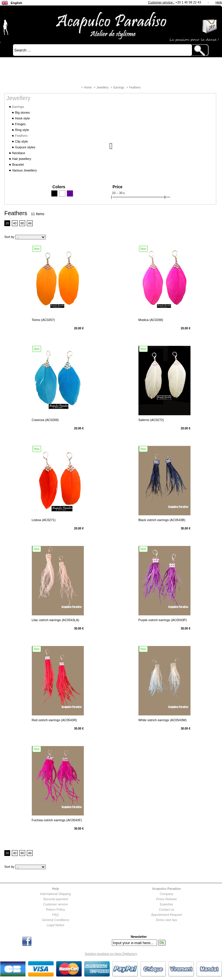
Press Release (166, 899)
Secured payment (55, 899)
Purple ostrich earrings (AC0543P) (163, 620)
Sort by (9, 237)
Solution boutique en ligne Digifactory (111, 954)
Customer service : (161, 2)
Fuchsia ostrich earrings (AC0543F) (57, 820)
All (30, 223)
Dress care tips (166, 920)
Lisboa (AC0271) (44, 520)
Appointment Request (166, 915)
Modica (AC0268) (151, 320)
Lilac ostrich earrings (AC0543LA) (55, 620)
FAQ (55, 915)
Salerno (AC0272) (151, 420)
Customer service (55, 904)
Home (88, 87)
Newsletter (139, 937)
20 (7, 223)
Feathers (135, 87)
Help (219, 2)
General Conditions (55, 920)
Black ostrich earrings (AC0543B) (162, 520)
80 (22, 223)
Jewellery (103, 87)
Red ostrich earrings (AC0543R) (54, 720)
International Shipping (55, 894)
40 (15, 223)
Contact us (167, 909)
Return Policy (55, 909)
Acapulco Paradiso (166, 889)
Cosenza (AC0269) (45, 420)
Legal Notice (55, 925)
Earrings (119, 87)
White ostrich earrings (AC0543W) (163, 720)
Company (166, 894)
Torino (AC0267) (43, 320)
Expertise (166, 904)
